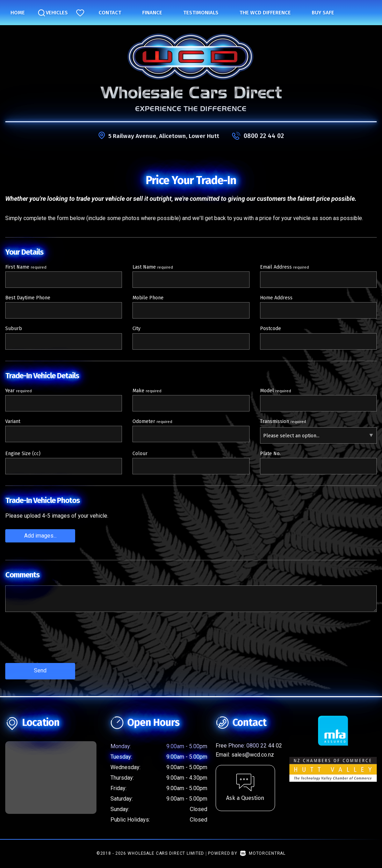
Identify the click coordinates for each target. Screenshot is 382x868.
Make (147, 391)
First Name (26, 267)
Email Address (284, 267)
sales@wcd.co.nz (253, 753)
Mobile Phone (148, 298)
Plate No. (270, 454)
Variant (13, 421)
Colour (140, 454)
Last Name (153, 267)
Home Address (276, 298)
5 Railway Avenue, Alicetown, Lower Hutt (164, 136)
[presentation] (58, 642)
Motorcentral (263, 852)
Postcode (271, 329)
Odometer (152, 421)
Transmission (283, 421)
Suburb (14, 329)
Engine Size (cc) (23, 454)
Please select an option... (291, 436)
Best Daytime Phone (28, 298)
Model (276, 391)
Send (40, 670)
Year (19, 391)
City (136, 329)
